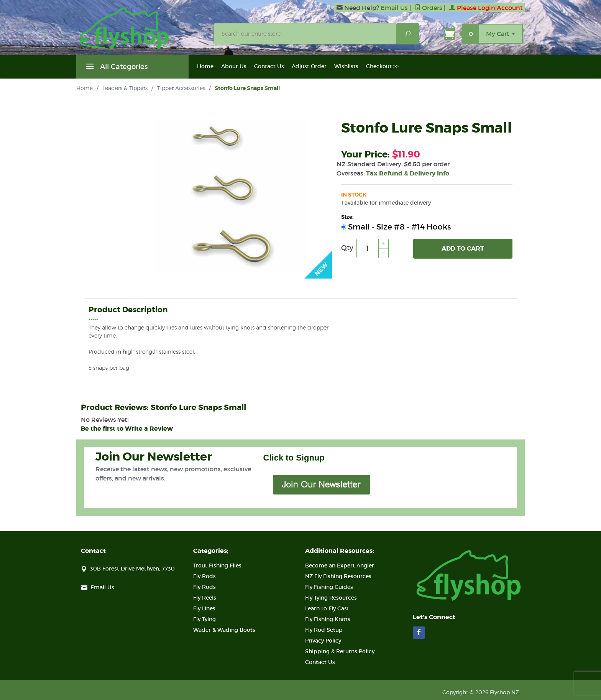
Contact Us (269, 66)
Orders (429, 8)
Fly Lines (204, 608)
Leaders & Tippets (125, 88)
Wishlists (346, 66)
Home (205, 66)
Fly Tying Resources (331, 598)
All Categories (116, 68)
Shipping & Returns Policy (340, 651)
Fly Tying (204, 619)
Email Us (394, 8)
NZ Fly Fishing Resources (338, 576)
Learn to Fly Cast (327, 608)
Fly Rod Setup (324, 630)
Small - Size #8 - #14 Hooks (396, 227)
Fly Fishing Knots (328, 619)
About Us (234, 66)
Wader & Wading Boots (224, 630)
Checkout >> (382, 66)
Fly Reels (205, 598)
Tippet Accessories (181, 88)
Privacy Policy (323, 641)
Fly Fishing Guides (329, 587)
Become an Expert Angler (340, 566)
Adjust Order (309, 66)
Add (463, 249)
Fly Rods (204, 576)
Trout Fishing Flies (217, 566)
